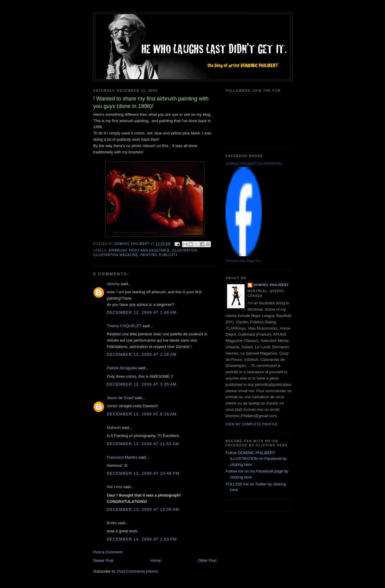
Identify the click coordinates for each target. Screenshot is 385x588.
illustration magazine (116, 255)
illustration (185, 250)
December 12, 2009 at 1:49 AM (142, 312)
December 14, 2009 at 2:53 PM (142, 539)
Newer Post (103, 560)
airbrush (118, 250)
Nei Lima (114, 487)
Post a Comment (108, 552)
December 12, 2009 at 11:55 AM (143, 444)
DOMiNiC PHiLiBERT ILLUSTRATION (254, 164)
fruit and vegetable (150, 250)
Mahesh (114, 428)
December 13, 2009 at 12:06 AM (143, 509)
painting (148, 255)
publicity (168, 255)
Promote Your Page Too (243, 261)
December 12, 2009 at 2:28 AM (142, 354)
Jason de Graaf (120, 398)
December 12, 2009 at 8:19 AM (142, 414)
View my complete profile (252, 424)
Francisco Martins (122, 457)
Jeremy (113, 284)
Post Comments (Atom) (138, 571)
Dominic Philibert (271, 285)
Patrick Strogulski (122, 368)
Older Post (207, 560)
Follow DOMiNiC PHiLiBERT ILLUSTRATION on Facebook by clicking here (256, 459)
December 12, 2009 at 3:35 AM (142, 384)
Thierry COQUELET (124, 326)
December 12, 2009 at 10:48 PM (143, 473)
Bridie (112, 523)
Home (156, 560)
